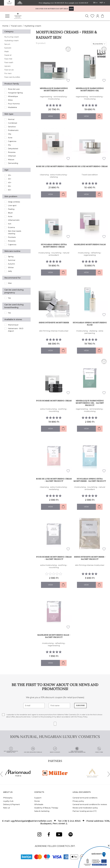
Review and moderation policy (85, 808)
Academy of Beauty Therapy (46, 808)
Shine (10, 100)
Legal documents (82, 792)
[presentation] (1, 775)
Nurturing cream (12, 37)
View (50, 116)
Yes (9, 298)
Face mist (8, 59)
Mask (7, 52)
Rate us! (7, 808)
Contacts (39, 792)
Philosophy (8, 798)
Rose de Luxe (14, 89)
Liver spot (12, 206)
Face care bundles (12, 77)
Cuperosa (12, 141)
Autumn (11, 264)
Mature (11, 160)
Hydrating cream (33, 26)
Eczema (11, 227)
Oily (10, 134)
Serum (7, 44)
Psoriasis (12, 237)
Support (38, 798)
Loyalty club (8, 801)
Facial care (16, 26)
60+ (10, 190)
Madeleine (12, 107)
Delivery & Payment (11, 804)
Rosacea (12, 152)
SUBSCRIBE (80, 705)
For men (8, 73)
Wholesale (39, 804)
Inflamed (12, 156)
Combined (12, 123)
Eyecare (8, 48)
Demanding (13, 163)
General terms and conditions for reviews (90, 804)
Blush (10, 213)
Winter (11, 268)
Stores (37, 801)
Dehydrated (13, 149)
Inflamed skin (14, 220)
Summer (12, 260)
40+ (10, 183)
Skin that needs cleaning (15, 232)
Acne (10, 138)
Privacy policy (78, 801)
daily (10, 271)
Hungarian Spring (15, 93)
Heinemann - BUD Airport (16, 330)
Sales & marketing (42, 811)
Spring (11, 257)
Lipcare (7, 66)
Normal (11, 119)
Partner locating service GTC (85, 811)
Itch (10, 224)
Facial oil (8, 55)
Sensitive (12, 127)
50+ (10, 186)
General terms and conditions (85, 798)
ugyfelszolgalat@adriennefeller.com (31, 821)
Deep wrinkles (14, 202)
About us (8, 792)
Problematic (13, 130)
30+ (10, 179)
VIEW (71, 9)
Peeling (11, 209)
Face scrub (9, 70)
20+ (10, 175)
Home (5, 26)
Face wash (9, 62)
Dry (9, 145)
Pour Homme (14, 104)
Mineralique (13, 96)
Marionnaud (13, 325)
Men (10, 283)
